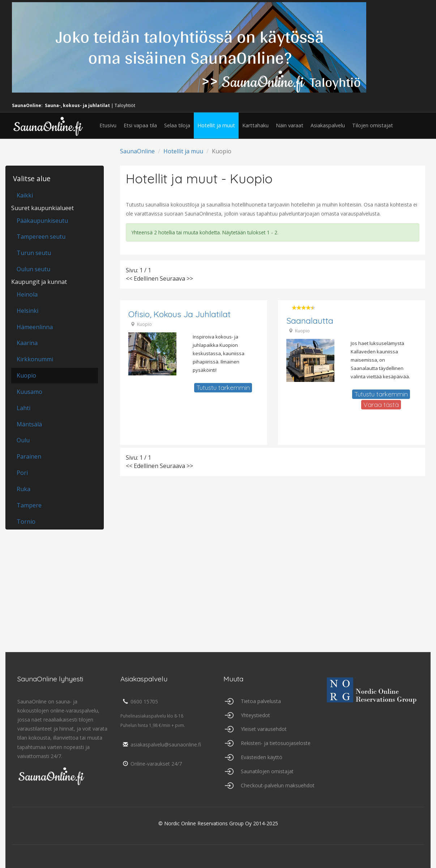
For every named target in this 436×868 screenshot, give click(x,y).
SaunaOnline (137, 151)
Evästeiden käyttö (262, 757)
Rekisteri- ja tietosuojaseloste (276, 743)
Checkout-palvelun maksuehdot (278, 785)
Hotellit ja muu (183, 151)
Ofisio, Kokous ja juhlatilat (179, 314)
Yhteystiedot (255, 715)
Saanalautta (310, 321)
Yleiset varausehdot (264, 729)
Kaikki (25, 195)
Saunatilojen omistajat (267, 771)
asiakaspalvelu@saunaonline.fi (161, 744)
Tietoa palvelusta (261, 701)
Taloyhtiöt (125, 105)
